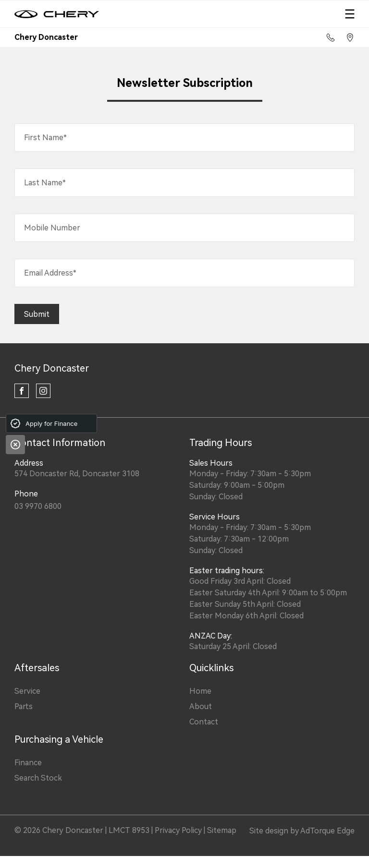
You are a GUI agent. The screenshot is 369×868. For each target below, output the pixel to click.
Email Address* (50, 273)
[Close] (15, 445)
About (201, 706)
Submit (37, 314)
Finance (28, 763)
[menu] (350, 14)
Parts (24, 706)
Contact (204, 722)
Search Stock (38, 778)
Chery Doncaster (52, 368)
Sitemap (222, 830)
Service (27, 691)
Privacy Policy (178, 830)
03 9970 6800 (38, 506)
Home (200, 691)
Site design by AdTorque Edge (302, 831)
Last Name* (45, 183)
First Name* (45, 138)
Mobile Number (52, 228)
